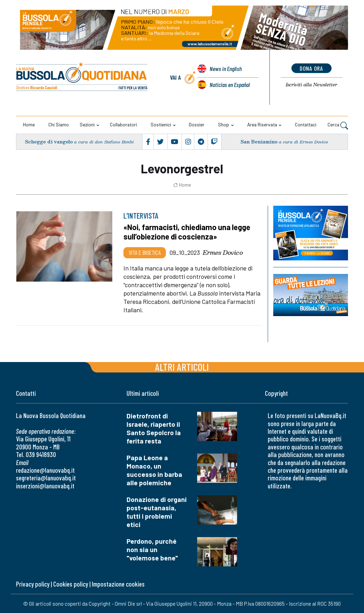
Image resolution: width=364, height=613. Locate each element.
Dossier (197, 124)
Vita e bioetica (145, 252)
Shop (224, 124)
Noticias (229, 85)
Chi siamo (59, 124)
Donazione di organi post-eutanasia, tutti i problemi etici (157, 512)
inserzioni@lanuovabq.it (45, 486)
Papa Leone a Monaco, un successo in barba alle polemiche (154, 470)
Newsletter (311, 85)
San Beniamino (259, 142)
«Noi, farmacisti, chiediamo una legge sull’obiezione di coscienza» (187, 232)
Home (29, 124)
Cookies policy (71, 584)
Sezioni (87, 124)
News (225, 69)
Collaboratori (123, 124)
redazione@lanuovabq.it (45, 470)
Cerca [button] (338, 125)
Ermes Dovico (223, 252)
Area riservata (262, 124)
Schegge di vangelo (49, 142)
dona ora (311, 68)
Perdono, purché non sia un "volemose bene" (152, 549)
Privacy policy (33, 584)
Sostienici (161, 124)
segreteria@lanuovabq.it (46, 478)
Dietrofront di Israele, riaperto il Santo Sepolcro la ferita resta (154, 428)
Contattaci (306, 124)
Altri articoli (182, 367)
